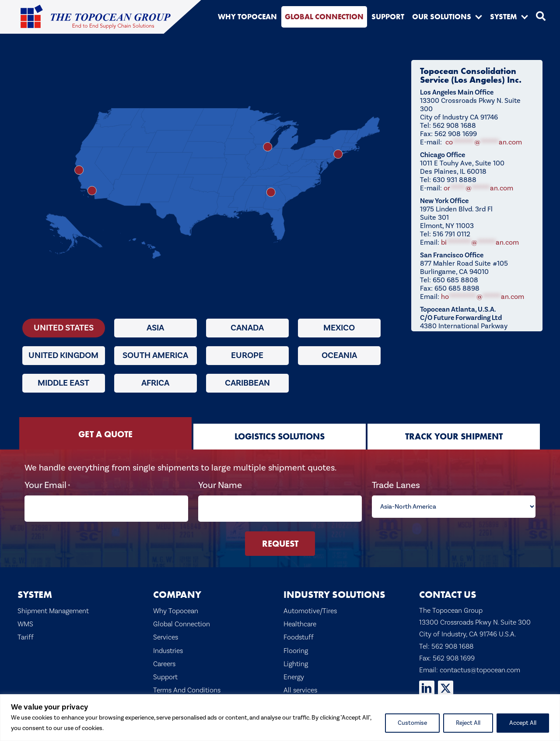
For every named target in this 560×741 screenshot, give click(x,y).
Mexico (339, 328)
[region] (280, 718)
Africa (155, 383)
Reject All (468, 723)
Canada (247, 328)
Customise (412, 723)
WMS (25, 618)
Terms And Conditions (187, 684)
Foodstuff (299, 632)
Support (165, 671)
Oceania (339, 355)
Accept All (523, 723)
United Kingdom (63, 355)
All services (300, 684)
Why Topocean (176, 605)
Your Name (220, 485)
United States (64, 328)
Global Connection (182, 618)
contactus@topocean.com (480, 664)
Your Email (49, 485)
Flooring (296, 645)
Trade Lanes (395, 485)
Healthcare (300, 618)
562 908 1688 (452, 640)
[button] (479, 17)
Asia (155, 328)
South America (155, 355)
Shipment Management (53, 605)
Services (166, 632)
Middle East (63, 383)
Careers (164, 658)
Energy (294, 671)
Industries (168, 645)
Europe (247, 355)
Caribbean (247, 383)
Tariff (26, 632)
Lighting (296, 658)
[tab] (105, 433)
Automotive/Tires (310, 605)
